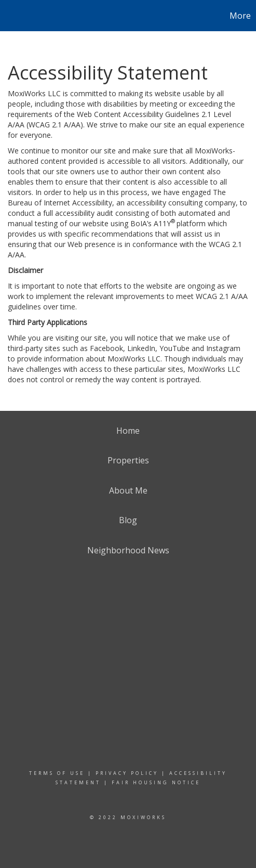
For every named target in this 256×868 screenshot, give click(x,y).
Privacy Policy (127, 773)
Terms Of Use (57, 773)
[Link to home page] (9, 16)
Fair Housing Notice (156, 782)
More (240, 16)
